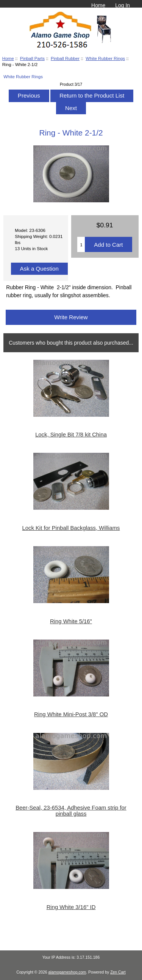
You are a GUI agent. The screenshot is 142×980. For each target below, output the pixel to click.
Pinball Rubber (65, 58)
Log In (122, 5)
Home (98, 5)
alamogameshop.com (67, 972)
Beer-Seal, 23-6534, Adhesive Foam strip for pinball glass (71, 811)
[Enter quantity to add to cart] (81, 244)
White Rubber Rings (105, 58)
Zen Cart (118, 972)
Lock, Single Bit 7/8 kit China (71, 435)
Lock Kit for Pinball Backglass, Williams (71, 528)
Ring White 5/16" (71, 621)
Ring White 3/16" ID (71, 907)
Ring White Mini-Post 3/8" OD (71, 714)
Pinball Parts (32, 58)
